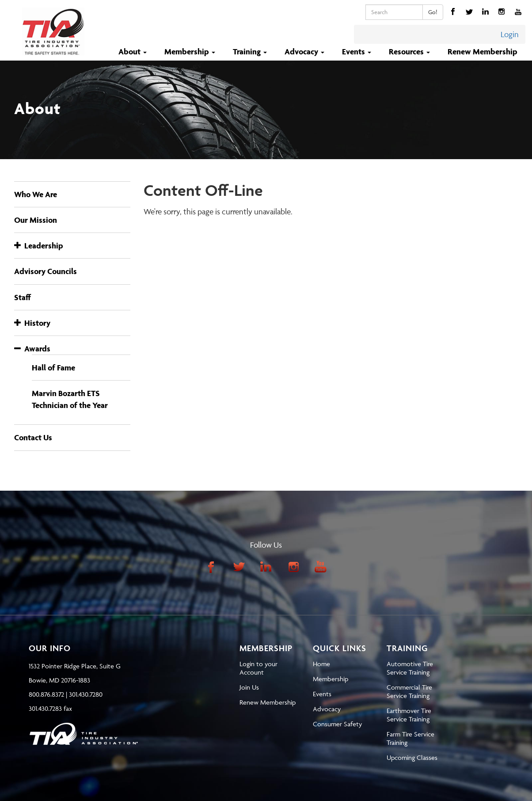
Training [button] (251, 51)
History (32, 323)
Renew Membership (483, 51)
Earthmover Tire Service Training (409, 715)
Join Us (249, 687)
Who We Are (36, 194)
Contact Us (33, 437)
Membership (331, 679)
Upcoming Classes (412, 757)
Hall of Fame (53, 368)
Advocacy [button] (305, 51)
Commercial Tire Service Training (409, 691)
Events (322, 694)
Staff (23, 297)
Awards (32, 349)
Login (510, 34)
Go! (433, 12)
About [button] (133, 51)
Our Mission (36, 220)
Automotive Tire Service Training (410, 668)
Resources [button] (410, 51)
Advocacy (327, 709)
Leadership (39, 246)
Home (321, 664)
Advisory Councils (46, 271)
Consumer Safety (337, 724)
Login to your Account (258, 668)
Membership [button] (191, 51)
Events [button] (357, 51)
